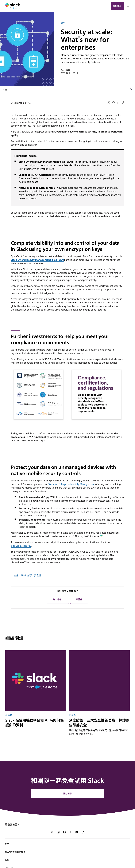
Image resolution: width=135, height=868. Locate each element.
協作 (63, 23)
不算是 (79, 599)
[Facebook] (64, 832)
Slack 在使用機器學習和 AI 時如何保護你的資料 (34, 722)
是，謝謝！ (58, 599)
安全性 (38, 575)
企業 (16, 575)
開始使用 (117, 6)
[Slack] (13, 6)
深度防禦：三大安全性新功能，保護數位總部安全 (99, 722)
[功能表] (128, 6)
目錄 (5, 90)
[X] (71, 832)
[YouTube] (77, 832)
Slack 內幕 (26, 575)
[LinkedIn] (52, 832)
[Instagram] (58, 832)
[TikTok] (83, 832)
